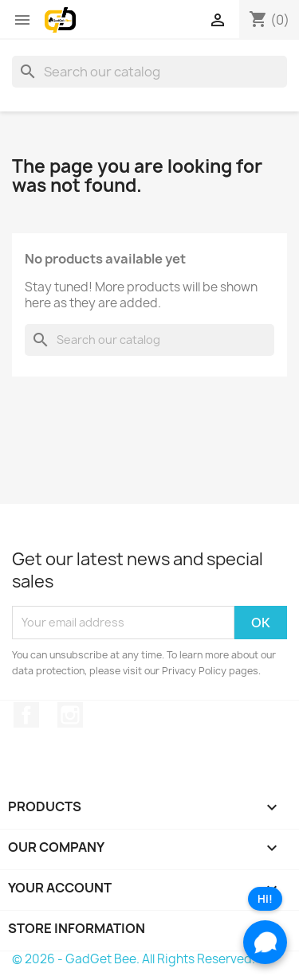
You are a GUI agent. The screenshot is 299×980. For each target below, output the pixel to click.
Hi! (265, 899)
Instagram (70, 715)
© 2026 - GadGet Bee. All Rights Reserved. (134, 959)
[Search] (149, 72)
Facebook (26, 715)
